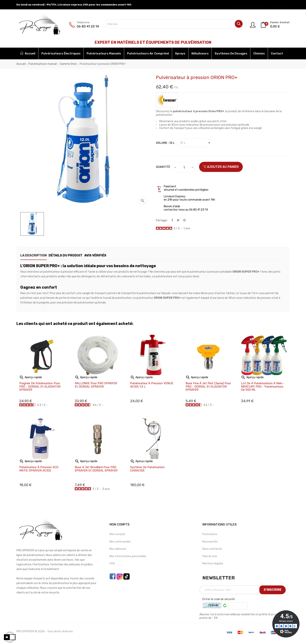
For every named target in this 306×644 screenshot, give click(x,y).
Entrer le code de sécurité (219, 599)
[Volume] (194, 143)
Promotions (210, 534)
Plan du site (210, 556)
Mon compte (117, 534)
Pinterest (184, 220)
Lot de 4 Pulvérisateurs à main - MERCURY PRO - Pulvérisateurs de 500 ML (263, 387)
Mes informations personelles (128, 556)
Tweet (178, 220)
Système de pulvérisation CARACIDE (147, 469)
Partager (172, 220)
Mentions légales (213, 563)
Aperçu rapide (31, 377)
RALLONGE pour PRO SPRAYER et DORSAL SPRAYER (96, 385)
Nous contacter (212, 549)
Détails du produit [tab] (71, 255)
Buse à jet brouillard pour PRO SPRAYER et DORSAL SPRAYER (96, 469)
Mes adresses (118, 549)
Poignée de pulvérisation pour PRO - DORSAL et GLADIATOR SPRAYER (40, 387)
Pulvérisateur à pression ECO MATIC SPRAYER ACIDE (39, 469)
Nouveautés (210, 542)
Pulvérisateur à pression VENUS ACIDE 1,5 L (152, 385)
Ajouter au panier (221, 167)
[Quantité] (184, 167)
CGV (112, 563)
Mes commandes (120, 542)
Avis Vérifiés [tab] (106, 255)
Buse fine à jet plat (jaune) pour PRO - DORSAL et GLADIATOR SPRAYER (208, 387)
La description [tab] (33, 255)
